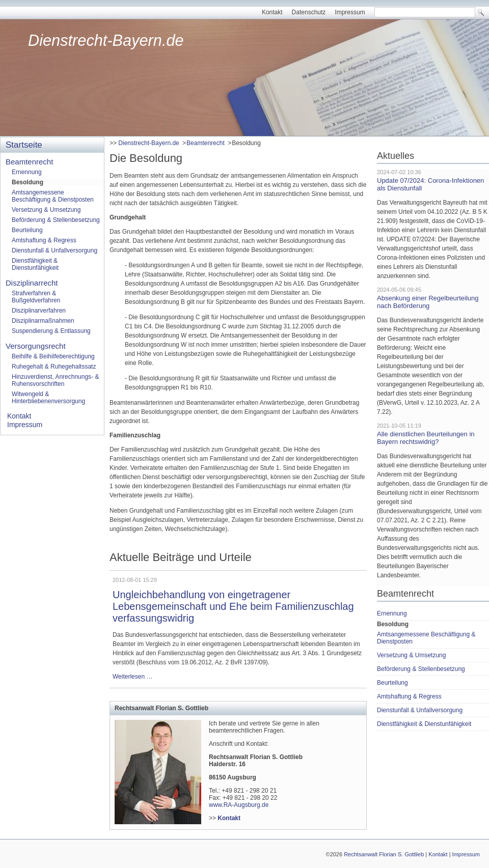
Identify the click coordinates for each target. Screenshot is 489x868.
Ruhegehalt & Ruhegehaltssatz (54, 367)
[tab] (238, 708)
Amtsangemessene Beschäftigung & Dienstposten (53, 196)
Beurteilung (27, 230)
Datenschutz (309, 12)
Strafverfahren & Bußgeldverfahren (36, 297)
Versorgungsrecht (36, 346)
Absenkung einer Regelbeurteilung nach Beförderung (428, 302)
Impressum (350, 12)
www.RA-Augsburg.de (239, 805)
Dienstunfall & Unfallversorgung (55, 250)
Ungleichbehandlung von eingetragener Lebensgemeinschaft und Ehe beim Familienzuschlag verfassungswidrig (233, 606)
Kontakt (272, 12)
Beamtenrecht (206, 143)
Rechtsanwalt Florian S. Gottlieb (384, 854)
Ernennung (27, 172)
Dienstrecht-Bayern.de (106, 40)
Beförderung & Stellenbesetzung (56, 220)
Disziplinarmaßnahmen (43, 321)
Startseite (24, 145)
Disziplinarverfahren (39, 311)
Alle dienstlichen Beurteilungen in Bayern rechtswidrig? (426, 438)
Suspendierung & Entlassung (51, 331)
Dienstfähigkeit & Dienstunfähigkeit (35, 264)
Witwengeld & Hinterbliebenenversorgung (48, 398)
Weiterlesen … (132, 677)
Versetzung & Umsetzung (46, 210)
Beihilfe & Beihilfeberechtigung (53, 356)
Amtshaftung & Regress (44, 240)
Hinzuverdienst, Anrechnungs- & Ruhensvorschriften (55, 380)
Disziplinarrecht (32, 283)
